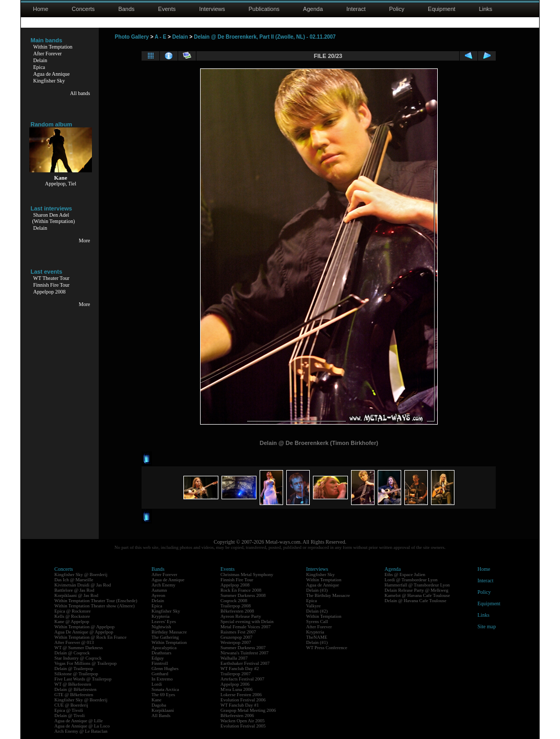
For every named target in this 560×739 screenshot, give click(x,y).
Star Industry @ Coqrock (78, 658)
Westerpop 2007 (236, 642)
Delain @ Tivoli (69, 715)
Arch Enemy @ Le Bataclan (81, 731)
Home (40, 9)
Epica (39, 67)
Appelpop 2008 (50, 292)
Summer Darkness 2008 (243, 595)
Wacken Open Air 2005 (243, 721)
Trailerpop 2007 (236, 674)
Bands (126, 9)
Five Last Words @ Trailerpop (83, 679)
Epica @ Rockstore (73, 611)
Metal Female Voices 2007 (246, 627)
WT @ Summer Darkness (79, 648)
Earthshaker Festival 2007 (245, 663)
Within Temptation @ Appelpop (84, 627)
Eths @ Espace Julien (405, 574)
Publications (264, 9)
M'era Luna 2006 (237, 689)
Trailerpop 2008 (236, 606)
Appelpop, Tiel (61, 184)
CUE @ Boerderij (71, 705)
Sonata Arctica (165, 689)
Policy (397, 9)
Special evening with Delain (247, 621)
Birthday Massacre (169, 632)
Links (486, 9)
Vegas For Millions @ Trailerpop (85, 663)
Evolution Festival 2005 (243, 726)
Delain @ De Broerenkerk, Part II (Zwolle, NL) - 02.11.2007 (265, 37)
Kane (156, 700)
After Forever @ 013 (74, 642)
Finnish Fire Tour (52, 285)
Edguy (158, 658)
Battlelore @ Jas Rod (74, 590)
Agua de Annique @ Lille (79, 721)
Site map (487, 626)
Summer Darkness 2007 (243, 648)
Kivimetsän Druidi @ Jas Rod (83, 585)
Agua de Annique (52, 74)
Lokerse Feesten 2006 (241, 695)
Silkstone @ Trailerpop (76, 674)
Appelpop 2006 (235, 684)
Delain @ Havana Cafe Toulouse (415, 601)
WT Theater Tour (51, 278)
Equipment (442, 9)
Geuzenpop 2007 (236, 637)
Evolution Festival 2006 (243, 700)
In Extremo (162, 679)
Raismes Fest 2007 (238, 632)
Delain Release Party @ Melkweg (416, 590)
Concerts (83, 9)
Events (167, 9)
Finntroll (160, 663)
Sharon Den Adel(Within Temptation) (54, 218)
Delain (40, 60)
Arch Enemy (164, 585)
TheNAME (317, 637)
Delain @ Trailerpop (74, 668)
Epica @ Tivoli (69, 710)
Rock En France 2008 (241, 590)
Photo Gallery (132, 37)
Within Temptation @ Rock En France (90, 637)
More (85, 241)
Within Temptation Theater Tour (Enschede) (96, 601)
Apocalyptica (164, 648)
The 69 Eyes (163, 695)
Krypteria (160, 616)
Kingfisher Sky (49, 81)
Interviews (212, 9)
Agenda (313, 9)
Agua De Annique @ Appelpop (84, 632)
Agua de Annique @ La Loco (82, 726)
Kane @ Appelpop (72, 621)
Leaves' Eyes (164, 621)
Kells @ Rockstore (72, 616)
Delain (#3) (317, 590)
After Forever (48, 54)
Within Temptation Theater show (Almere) (95, 606)
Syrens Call (317, 621)
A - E (160, 37)
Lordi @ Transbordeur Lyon (411, 580)
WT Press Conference (327, 648)
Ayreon (158, 595)
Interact (356, 9)
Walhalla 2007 (234, 658)
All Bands (161, 715)
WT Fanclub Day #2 (240, 668)
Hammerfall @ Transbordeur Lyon (417, 585)
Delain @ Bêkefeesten (75, 689)
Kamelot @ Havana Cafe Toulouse (417, 595)
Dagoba (159, 705)
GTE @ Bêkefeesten (74, 695)
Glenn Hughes (165, 668)
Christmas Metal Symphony (247, 574)
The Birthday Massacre (328, 595)
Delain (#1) (317, 642)
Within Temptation (53, 47)
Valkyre (313, 606)
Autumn (159, 590)
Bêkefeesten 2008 (237, 611)
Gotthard (160, 674)
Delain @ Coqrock (72, 653)
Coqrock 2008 (234, 601)
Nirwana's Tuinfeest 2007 (244, 653)
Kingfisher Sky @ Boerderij (81, 574)
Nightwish (161, 627)
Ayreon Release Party (241, 616)
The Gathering (165, 637)
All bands (80, 93)
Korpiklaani (163, 710)
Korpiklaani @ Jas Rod (76, 595)
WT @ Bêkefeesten (73, 684)
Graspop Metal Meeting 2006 (248, 710)
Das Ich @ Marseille (74, 580)
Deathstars (161, 653)
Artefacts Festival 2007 (242, 679)
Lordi (157, 684)
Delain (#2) (317, 611)
